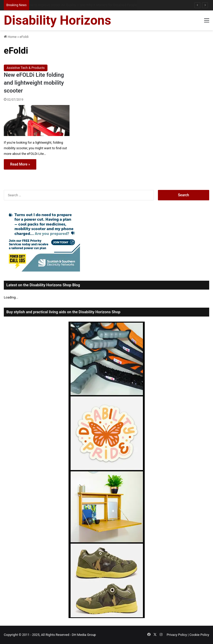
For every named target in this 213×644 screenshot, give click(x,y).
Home (10, 37)
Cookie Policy (199, 635)
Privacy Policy (177, 635)
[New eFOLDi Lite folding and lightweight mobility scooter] (37, 120)
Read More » (20, 164)
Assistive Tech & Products (26, 68)
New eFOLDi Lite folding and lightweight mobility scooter (34, 83)
